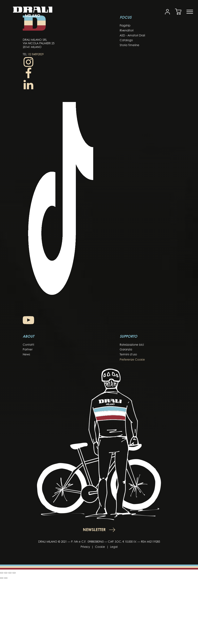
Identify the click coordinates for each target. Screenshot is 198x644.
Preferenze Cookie (132, 360)
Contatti (28, 345)
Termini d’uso (128, 355)
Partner (28, 350)
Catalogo (126, 40)
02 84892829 (36, 55)
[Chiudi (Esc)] (14, 573)
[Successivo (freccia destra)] (6, 578)
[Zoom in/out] (2, 573)
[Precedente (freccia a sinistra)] (2, 578)
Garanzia (126, 350)
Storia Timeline (129, 45)
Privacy (85, 547)
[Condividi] (10, 573)
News (26, 355)
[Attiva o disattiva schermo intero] (6, 573)
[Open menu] (190, 12)
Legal (114, 547)
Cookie (100, 547)
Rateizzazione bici (132, 345)
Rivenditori (127, 31)
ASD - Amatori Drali (132, 36)
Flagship (125, 26)
